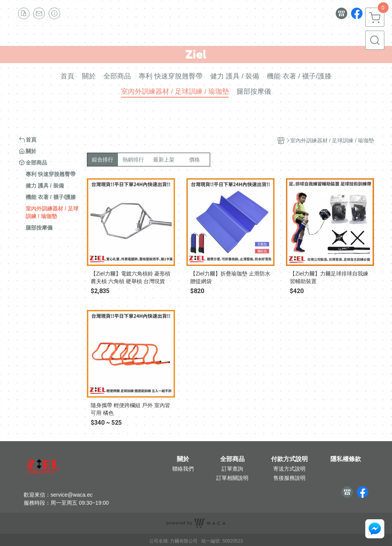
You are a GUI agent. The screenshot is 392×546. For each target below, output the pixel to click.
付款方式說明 (289, 459)
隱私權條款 (346, 459)
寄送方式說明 (289, 469)
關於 (183, 459)
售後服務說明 (289, 478)
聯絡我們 (183, 469)
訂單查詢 (232, 469)
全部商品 (232, 459)
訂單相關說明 (232, 478)
